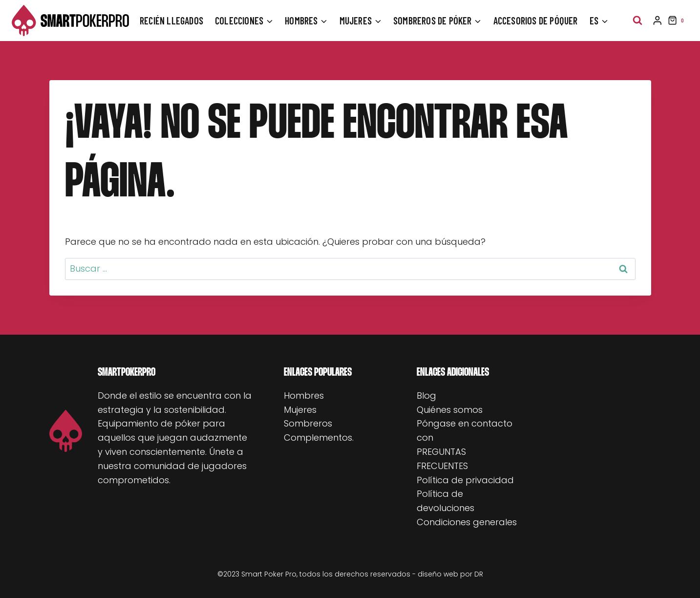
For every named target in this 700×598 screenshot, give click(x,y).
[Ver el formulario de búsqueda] (637, 21)
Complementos (318, 438)
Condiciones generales (467, 522)
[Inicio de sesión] (658, 20)
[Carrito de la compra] (678, 21)
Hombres (304, 395)
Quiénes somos (450, 410)
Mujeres (300, 410)
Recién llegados (171, 21)
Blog (426, 395)
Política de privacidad (465, 480)
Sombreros (308, 423)
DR (479, 574)
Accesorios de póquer (536, 21)
